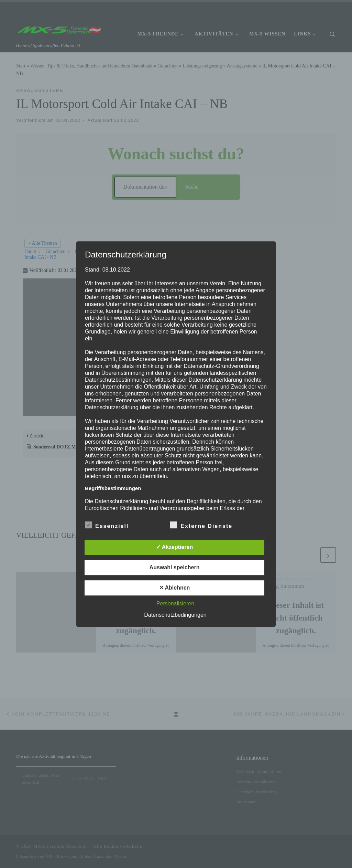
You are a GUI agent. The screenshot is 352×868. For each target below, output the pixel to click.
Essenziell (107, 525)
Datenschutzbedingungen (175, 615)
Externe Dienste (201, 525)
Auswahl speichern (175, 567)
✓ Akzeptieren (175, 547)
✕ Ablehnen (175, 588)
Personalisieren (175, 604)
